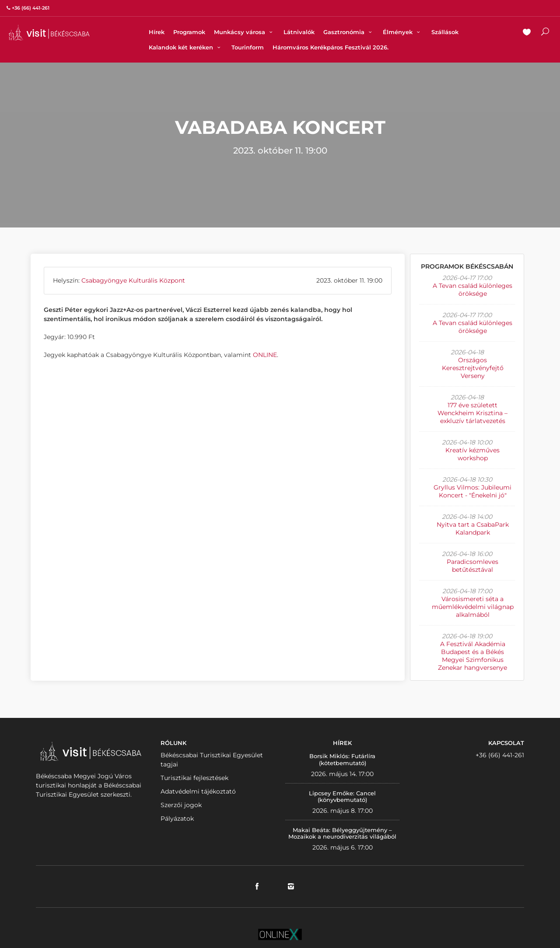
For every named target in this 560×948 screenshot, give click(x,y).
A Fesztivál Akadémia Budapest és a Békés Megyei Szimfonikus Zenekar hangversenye (472, 656)
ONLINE (265, 355)
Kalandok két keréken (186, 47)
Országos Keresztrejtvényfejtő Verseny (473, 368)
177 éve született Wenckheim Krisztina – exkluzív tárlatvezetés (472, 413)
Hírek (157, 32)
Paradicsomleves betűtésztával (472, 566)
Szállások (445, 32)
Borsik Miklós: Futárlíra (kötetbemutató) (342, 759)
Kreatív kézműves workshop (472, 454)
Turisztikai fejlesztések (194, 778)
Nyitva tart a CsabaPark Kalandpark (473, 528)
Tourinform (248, 47)
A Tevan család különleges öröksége (472, 290)
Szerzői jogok (181, 805)
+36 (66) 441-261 (500, 755)
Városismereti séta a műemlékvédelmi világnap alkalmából (473, 607)
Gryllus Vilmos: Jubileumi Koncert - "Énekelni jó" (472, 491)
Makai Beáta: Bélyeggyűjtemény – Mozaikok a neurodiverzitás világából (342, 833)
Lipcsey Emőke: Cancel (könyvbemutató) (342, 797)
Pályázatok (177, 819)
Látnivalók (299, 32)
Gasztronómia (349, 32)
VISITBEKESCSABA (49, 33)
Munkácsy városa (244, 32)
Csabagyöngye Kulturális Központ (133, 280)
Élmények (402, 32)
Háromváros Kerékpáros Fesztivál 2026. (331, 47)
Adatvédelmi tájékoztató (198, 791)
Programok (189, 32)
